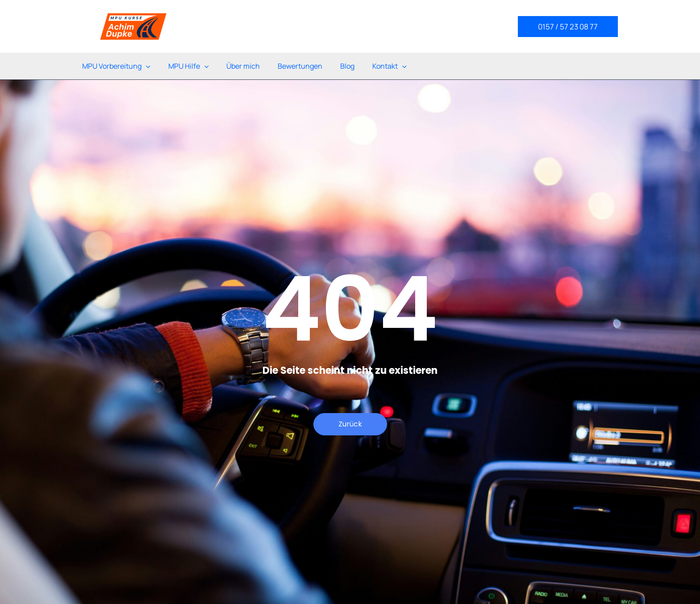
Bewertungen (300, 66)
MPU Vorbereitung (116, 66)
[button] (568, 27)
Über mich (243, 66)
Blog (347, 66)
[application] (146, 66)
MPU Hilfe (189, 66)
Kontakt (390, 66)
